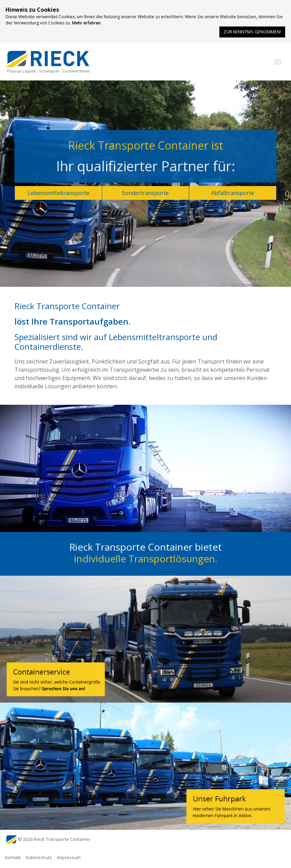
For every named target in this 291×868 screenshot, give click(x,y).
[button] (278, 62)
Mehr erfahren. (87, 23)
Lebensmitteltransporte (59, 193)
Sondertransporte (145, 193)
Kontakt (13, 857)
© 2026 (54, 839)
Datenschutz (39, 857)
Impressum (69, 857)
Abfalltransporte (233, 193)
